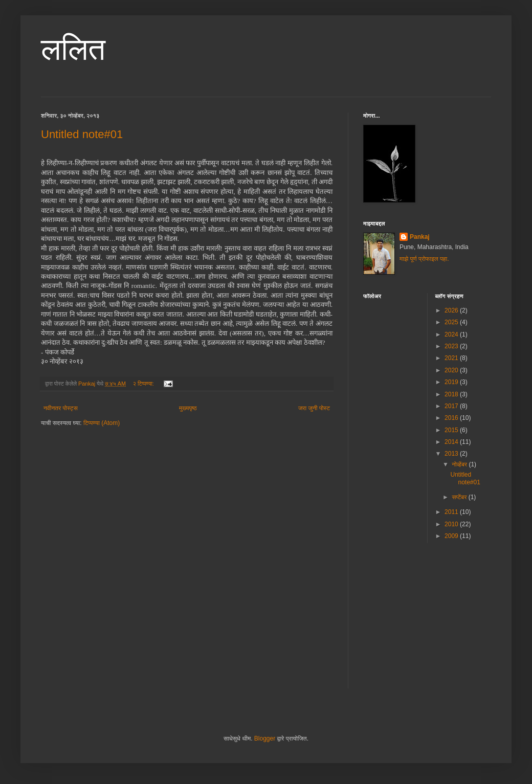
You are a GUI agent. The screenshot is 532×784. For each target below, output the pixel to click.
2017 (452, 406)
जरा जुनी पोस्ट (314, 408)
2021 (452, 358)
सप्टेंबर (460, 497)
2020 (452, 370)
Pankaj (420, 237)
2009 (452, 536)
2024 (452, 334)
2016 (452, 418)
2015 (452, 430)
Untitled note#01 (82, 134)
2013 (452, 454)
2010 (452, 524)
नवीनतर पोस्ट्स (61, 408)
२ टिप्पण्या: (144, 384)
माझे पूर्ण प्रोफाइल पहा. (424, 259)
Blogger (265, 738)
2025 (452, 322)
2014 (452, 442)
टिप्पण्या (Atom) (102, 423)
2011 (452, 512)
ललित (73, 49)
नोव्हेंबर (460, 464)
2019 (452, 382)
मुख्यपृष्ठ (188, 408)
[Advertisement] (440, 622)
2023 (452, 346)
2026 (452, 310)
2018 (452, 394)
